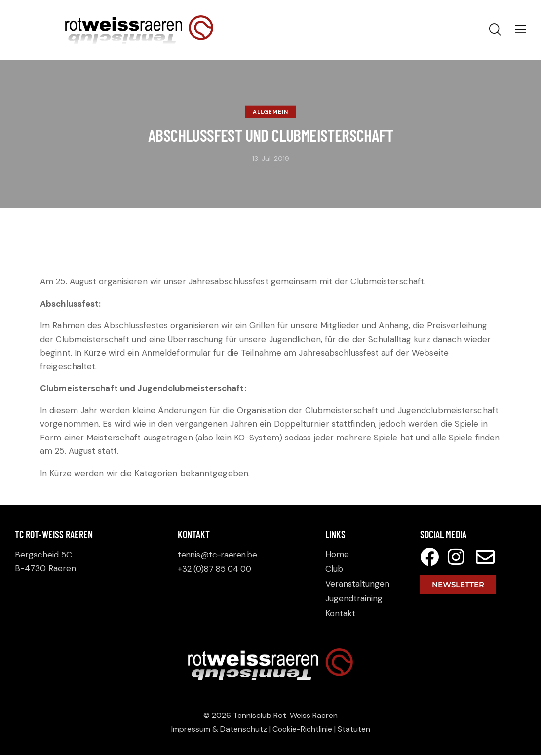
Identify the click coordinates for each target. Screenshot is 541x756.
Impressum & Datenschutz (219, 730)
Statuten (354, 730)
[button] (521, 29)
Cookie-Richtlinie (302, 730)
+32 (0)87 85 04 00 (216, 568)
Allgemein (270, 112)
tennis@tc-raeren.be (219, 555)
